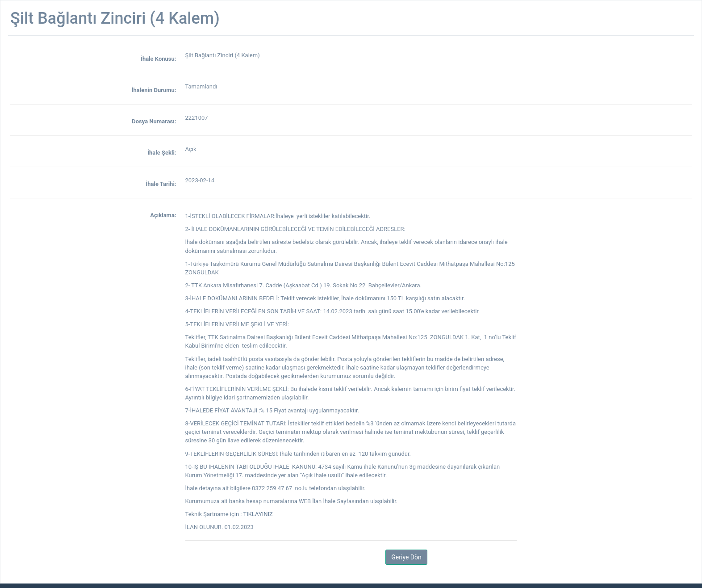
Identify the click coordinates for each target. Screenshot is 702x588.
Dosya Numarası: (154, 121)
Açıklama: (163, 215)
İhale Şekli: (162, 153)
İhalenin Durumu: (154, 90)
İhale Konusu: (158, 59)
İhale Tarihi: (161, 184)
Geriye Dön (406, 557)
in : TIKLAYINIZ (254, 514)
